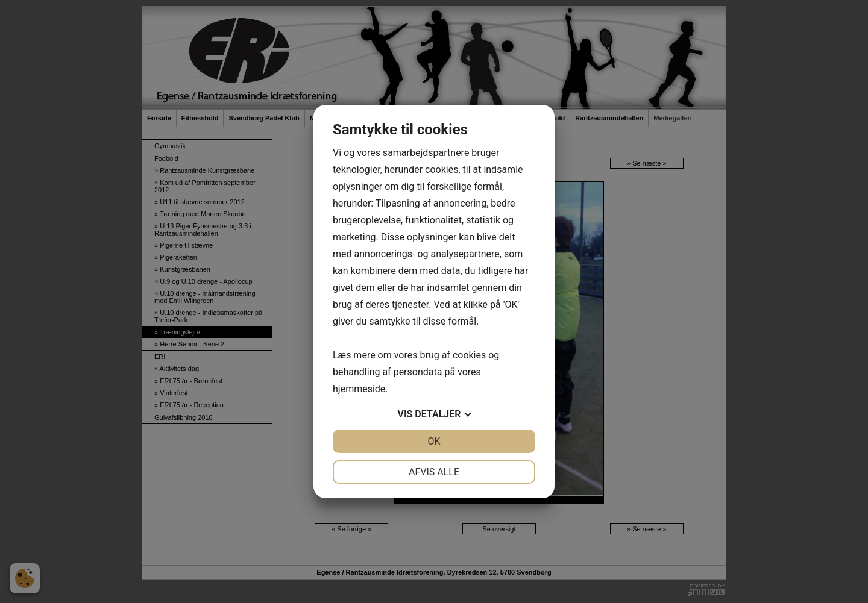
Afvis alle (434, 472)
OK (434, 441)
